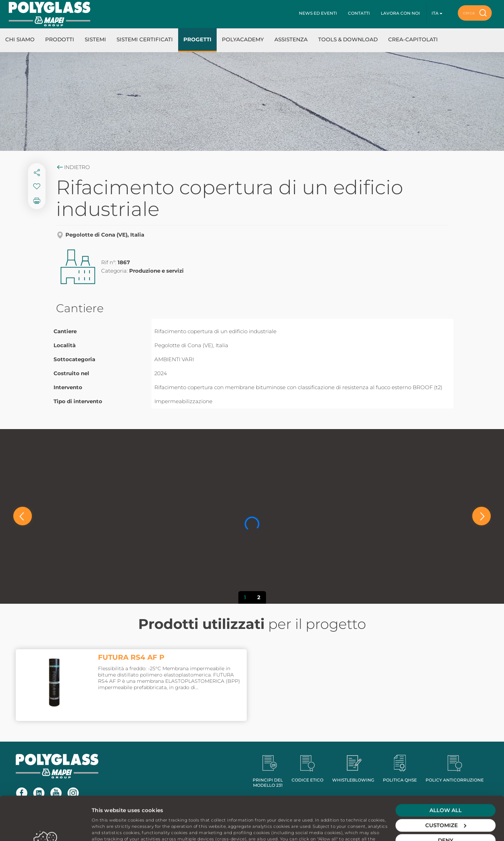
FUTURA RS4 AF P (131, 657)
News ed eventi (318, 13)
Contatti (359, 13)
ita (437, 13)
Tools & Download (348, 39)
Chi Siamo (20, 39)
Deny (446, 799)
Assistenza (291, 39)
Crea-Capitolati (413, 39)
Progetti (197, 39)
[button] (23, 516)
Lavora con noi (400, 13)
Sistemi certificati (145, 39)
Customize (446, 784)
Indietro (73, 167)
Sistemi (95, 39)
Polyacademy (243, 39)
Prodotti (60, 39)
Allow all (446, 769)
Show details (109, 827)
